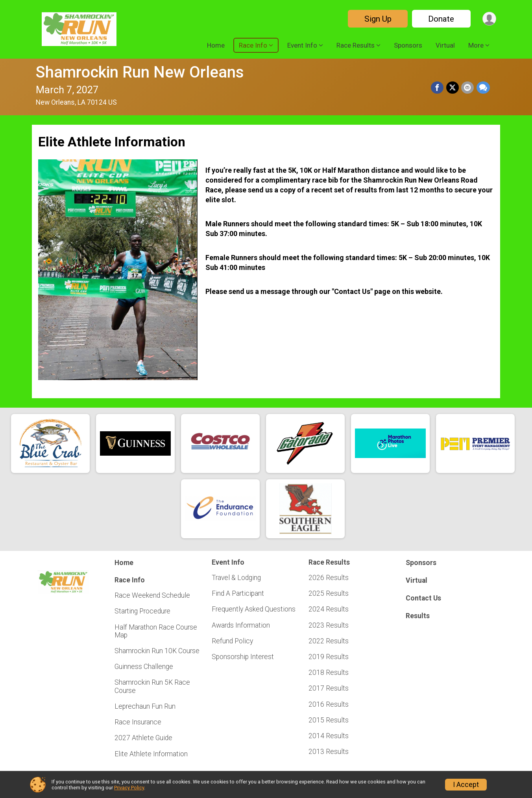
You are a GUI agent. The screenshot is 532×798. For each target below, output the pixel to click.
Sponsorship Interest (243, 657)
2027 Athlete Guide (143, 738)
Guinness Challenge (144, 667)
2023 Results (329, 625)
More (476, 45)
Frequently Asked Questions (254, 609)
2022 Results (329, 641)
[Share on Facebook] (438, 88)
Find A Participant (238, 593)
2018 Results (329, 672)
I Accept (466, 785)
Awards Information (241, 625)
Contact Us (423, 598)
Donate (440, 19)
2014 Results (329, 736)
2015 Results (329, 720)
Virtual (445, 45)
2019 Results (329, 657)
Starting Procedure (142, 611)
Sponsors (408, 45)
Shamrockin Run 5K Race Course (152, 686)
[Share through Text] (483, 88)
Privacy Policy (129, 788)
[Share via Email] (468, 88)
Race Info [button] (253, 45)
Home (216, 45)
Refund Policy (232, 641)
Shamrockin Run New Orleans (140, 72)
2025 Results (329, 593)
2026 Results (329, 578)
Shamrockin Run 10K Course (157, 651)
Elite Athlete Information (151, 754)
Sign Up (377, 19)
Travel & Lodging (236, 578)
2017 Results (329, 688)
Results (418, 616)
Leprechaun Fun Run (145, 706)
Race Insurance (138, 722)
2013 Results (329, 752)
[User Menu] (489, 19)
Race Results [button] (356, 45)
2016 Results (329, 704)
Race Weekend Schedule (152, 595)
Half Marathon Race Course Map (156, 631)
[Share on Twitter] (453, 88)
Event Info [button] (302, 45)
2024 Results (329, 609)
